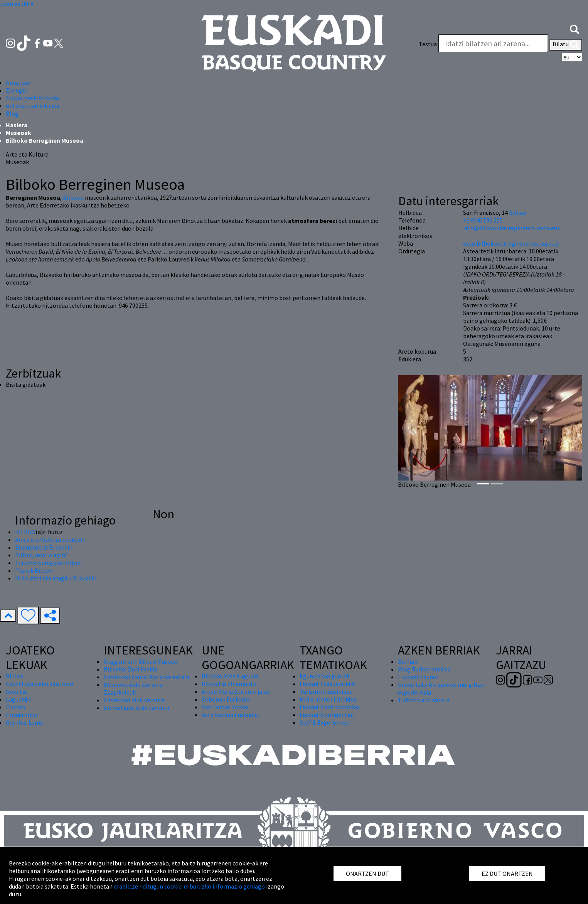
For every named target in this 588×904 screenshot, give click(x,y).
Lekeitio (17, 691)
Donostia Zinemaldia (229, 684)
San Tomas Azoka (225, 707)
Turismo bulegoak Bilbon (48, 563)
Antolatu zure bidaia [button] (33, 106)
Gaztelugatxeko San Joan (40, 684)
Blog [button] (12, 113)
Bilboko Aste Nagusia (230, 676)
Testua (428, 44)
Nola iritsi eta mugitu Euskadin (56, 578)
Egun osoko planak (325, 676)
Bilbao (518, 213)
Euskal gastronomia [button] (32, 98)
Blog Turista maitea (424, 669)
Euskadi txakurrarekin (328, 684)
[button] (575, 29)
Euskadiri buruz (418, 677)
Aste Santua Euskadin (230, 715)
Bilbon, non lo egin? (41, 555)
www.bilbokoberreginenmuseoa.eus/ (511, 243)
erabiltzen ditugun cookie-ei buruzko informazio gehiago (189, 886)
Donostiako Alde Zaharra (136, 708)
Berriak (408, 661)
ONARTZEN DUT (367, 874)
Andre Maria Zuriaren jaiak (236, 691)
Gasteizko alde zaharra (134, 700)
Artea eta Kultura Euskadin (50, 540)
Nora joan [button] (19, 83)
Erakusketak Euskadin (44, 547)
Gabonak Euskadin (226, 699)
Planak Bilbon (34, 570)
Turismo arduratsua (424, 700)
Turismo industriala (325, 691)
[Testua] (493, 43)
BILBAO (25, 532)
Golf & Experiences (324, 722)
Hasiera (17, 125)
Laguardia (19, 699)
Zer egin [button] (17, 90)
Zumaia (16, 707)
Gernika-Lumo (25, 722)
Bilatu (566, 45)
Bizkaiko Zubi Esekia (131, 669)
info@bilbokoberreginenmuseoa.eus (511, 228)
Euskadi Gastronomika (329, 707)
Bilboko (73, 197)
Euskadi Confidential (327, 715)
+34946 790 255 (483, 220)
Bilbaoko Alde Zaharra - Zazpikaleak (135, 688)
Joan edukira (17, 4)
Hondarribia (22, 715)
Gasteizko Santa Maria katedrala (147, 677)
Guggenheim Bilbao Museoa (141, 661)
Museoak (19, 133)
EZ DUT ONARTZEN (507, 874)
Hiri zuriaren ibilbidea (328, 699)
